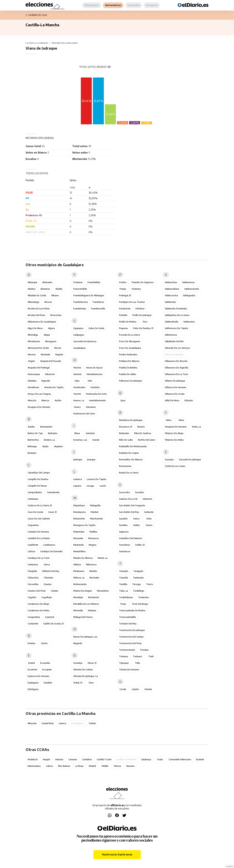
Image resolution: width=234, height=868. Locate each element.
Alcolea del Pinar (36, 315)
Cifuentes (49, 578)
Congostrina (34, 617)
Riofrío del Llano (147, 440)
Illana (77, 433)
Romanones (125, 466)
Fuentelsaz (98, 302)
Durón (44, 643)
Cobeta (54, 591)
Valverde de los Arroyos (177, 348)
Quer (123, 400)
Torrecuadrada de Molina (132, 610)
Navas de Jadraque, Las (85, 637)
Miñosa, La (79, 578)
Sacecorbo (124, 492)
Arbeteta (32, 381)
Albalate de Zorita (37, 295)
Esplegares (33, 683)
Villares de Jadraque (175, 381)
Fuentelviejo (80, 309)
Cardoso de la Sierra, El (40, 505)
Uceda (123, 689)
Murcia (118, 766)
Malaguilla (95, 505)
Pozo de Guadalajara (130, 348)
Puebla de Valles (128, 374)
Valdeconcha (171, 295)
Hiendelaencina (94, 374)
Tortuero (137, 656)
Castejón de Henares (38, 532)
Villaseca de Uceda (175, 394)
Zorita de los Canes (175, 466)
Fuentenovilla (98, 309)
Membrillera (79, 551)
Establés (48, 683)
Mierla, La (103, 558)
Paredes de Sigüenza (143, 282)
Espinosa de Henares (39, 676)
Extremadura (34, 766)
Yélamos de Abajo (174, 433)
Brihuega (32, 446)
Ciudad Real (48, 723)
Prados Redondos (128, 355)
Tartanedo (138, 578)
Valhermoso (171, 335)
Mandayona (80, 512)
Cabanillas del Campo (39, 473)
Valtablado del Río (174, 341)
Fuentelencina (81, 302)
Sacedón (139, 492)
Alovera (32, 355)
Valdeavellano (172, 289)
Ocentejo (78, 663)
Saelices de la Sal (128, 499)
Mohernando (80, 584)
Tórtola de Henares (129, 670)
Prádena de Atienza (129, 361)
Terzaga (136, 584)
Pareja (123, 289)
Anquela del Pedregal (39, 368)
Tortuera (123, 656)
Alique (47, 335)
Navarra (130, 766)
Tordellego (139, 591)
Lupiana (77, 486)
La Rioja (79, 766)
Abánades (47, 282)
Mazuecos (94, 538)
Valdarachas (171, 282)
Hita (90, 381)
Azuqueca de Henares (39, 407)
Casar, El (52, 512)
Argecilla (46, 381)
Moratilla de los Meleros (86, 604)
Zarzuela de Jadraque (190, 460)
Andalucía (33, 759)
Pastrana (136, 289)
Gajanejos (78, 328)
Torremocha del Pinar (130, 643)
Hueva (77, 407)
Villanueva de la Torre (176, 374)
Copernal (50, 617)
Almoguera (51, 341)
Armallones (33, 387)
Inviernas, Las (80, 440)
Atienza (45, 400)
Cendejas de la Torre (39, 558)
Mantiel (95, 512)
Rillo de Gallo (126, 440)
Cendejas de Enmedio (51, 551)
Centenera (33, 565)
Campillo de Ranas (37, 486)
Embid (32, 663)
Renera (141, 427)
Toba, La (123, 591)
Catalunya (146, 759)
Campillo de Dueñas (38, 479)
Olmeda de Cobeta (83, 670)
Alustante (45, 355)
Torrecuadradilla (127, 617)
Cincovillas (33, 584)
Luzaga (90, 486)
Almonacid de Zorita (38, 348)
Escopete (47, 670)
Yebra (181, 420)
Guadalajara (79, 348)
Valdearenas (188, 282)
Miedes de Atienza (83, 558)
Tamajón (124, 571)
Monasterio (103, 591)
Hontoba (95, 387)
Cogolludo (47, 597)
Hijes (77, 381)
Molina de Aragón (83, 591)
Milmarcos (91, 565)
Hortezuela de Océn (96, 394)
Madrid (92, 766)
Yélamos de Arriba (174, 440)
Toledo (92, 723)
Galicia (49, 766)
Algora (51, 328)
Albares (55, 295)
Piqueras (123, 328)
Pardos (123, 282)
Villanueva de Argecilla (177, 368)
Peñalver (140, 309)
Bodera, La (49, 440)
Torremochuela (127, 650)
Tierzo (150, 584)
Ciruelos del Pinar (37, 591)
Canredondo (53, 492)
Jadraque (78, 460)
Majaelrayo (79, 505)
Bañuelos (53, 433)
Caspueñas (33, 525)
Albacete (32, 723)
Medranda (79, 545)
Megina (93, 545)
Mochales (94, 578)
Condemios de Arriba (38, 610)
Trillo (138, 663)
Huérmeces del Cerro (84, 414)
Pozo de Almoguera (130, 341)
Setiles (136, 525)
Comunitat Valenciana (180, 759)
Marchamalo (96, 519)
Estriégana (33, 689)
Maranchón (79, 519)
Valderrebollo (172, 322)
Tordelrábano (126, 597)
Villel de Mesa (172, 400)
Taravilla (123, 578)
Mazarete (78, 538)
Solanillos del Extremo (131, 538)
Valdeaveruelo (192, 289)
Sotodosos (125, 551)
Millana (77, 565)
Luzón (103, 486)
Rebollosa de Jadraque (131, 420)
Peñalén (123, 315)
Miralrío (93, 571)
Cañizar (31, 551)
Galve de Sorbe (96, 328)
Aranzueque (34, 374)
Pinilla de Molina (128, 322)
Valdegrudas (189, 295)
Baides (31, 427)
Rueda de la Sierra (129, 473)
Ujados (135, 689)
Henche (77, 368)
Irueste (96, 440)
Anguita (59, 355)
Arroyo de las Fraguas (39, 394)
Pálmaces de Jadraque (131, 381)
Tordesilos (144, 597)
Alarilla (59, 289)
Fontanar (78, 282)
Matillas (93, 532)
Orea (91, 683)
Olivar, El (92, 663)
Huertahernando (97, 400)
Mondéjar (78, 597)
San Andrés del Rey (129, 512)
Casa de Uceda (35, 512)
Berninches (33, 440)
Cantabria (87, 759)
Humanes (91, 407)
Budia (46, 446)
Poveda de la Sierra (129, 335)
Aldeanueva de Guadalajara (42, 322)
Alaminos (45, 289)
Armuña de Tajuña (54, 387)
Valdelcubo (170, 302)
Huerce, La (79, 400)
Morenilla (78, 610)
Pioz (145, 322)
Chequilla (32, 571)
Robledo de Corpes (129, 453)
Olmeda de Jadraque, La (86, 676)
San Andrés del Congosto (132, 505)
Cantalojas (33, 499)
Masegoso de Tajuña (84, 525)
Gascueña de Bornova (85, 341)
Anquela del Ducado (51, 361)
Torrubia (144, 650)
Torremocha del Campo (131, 637)
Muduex (92, 610)
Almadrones (34, 341)
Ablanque (32, 282)
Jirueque (91, 460)
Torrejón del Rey (128, 624)
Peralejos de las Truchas (132, 302)
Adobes (32, 289)
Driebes (32, 643)
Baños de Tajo (35, 433)
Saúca (136, 519)
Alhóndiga (33, 335)
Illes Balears (64, 766)
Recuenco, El (126, 427)
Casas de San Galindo (39, 519)
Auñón (58, 400)
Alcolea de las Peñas (39, 309)
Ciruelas (48, 584)
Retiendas (124, 433)
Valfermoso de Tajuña (176, 328)
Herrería (77, 374)
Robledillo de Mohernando (133, 446)
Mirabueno (79, 571)
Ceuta (160, 759)
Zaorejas (169, 460)
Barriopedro (46, 427)
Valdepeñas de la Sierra (177, 315)
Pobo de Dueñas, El (143, 328)
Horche (77, 394)
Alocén (58, 348)
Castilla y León (104, 759)
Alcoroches (56, 315)
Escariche (32, 670)
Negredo (78, 643)
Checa (47, 565)
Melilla (105, 766)
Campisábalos (35, 492)
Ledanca (78, 479)
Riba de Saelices (143, 433)
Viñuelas (189, 400)
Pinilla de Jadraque (142, 315)
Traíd (151, 656)
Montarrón (94, 597)
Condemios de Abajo (38, 604)
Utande (148, 689)
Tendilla (123, 584)
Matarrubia (79, 532)
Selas (149, 519)
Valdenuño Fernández (176, 309)
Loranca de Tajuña (97, 479)
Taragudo (138, 571)
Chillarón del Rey (51, 571)
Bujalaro (59, 446)
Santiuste (149, 512)
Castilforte (33, 545)
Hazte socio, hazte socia (117, 854)
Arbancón (50, 374)
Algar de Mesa (35, 328)
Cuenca (62, 723)
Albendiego (33, 302)
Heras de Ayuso (94, 368)
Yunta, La (196, 427)
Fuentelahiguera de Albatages (89, 295)
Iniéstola (90, 433)
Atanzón (32, 400)
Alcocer (48, 302)
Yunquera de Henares (176, 427)
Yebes (169, 420)
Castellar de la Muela (39, 538)
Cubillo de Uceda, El (53, 624)
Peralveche (125, 309)
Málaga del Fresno (83, 617)
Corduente (33, 624)
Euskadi (200, 759)
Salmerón (147, 499)
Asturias (59, 759)
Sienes (149, 525)
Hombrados (79, 387)
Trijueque (124, 663)
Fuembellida (94, 282)
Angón (32, 361)
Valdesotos (189, 322)
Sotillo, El (140, 545)
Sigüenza (124, 532)
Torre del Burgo (140, 604)
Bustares (32, 453)
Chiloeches (33, 578)
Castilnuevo (49, 545)
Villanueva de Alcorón (176, 361)
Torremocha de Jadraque (132, 630)
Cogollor (32, 597)
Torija (123, 604)
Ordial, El (78, 683)
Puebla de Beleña (128, 368)
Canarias (73, 759)
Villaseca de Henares (176, 387)
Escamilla (45, 663)
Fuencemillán (80, 289)
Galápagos (79, 335)
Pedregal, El (125, 295)
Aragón (47, 759)
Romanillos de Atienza (131, 460)
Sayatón (123, 519)
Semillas (123, 525)
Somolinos (125, 545)
